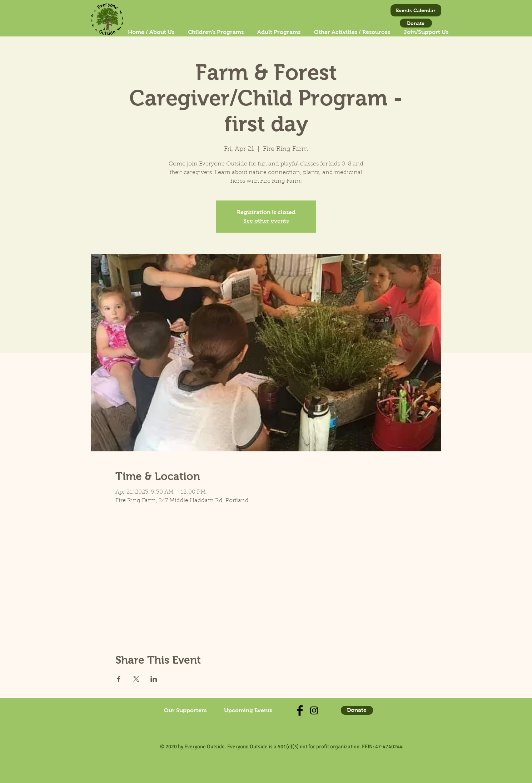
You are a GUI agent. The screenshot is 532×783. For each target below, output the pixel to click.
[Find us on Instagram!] (314, 710)
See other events (266, 221)
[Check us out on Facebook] (300, 710)
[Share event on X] (136, 679)
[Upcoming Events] (248, 710)
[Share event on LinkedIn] (154, 679)
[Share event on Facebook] (119, 679)
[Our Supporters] (185, 710)
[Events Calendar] (416, 10)
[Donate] (416, 23)
